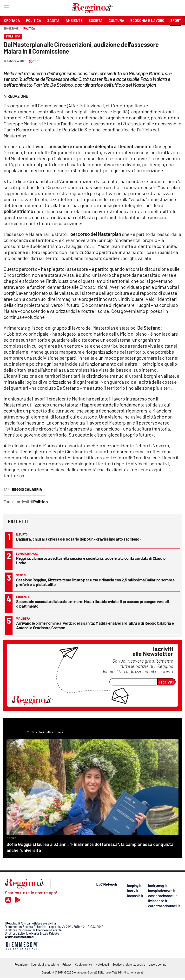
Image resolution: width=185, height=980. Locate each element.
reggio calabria (27, 489)
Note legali (102, 964)
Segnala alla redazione (45, 964)
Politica (29, 28)
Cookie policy (84, 964)
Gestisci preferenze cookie (129, 964)
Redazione (21, 964)
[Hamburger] (6, 8)
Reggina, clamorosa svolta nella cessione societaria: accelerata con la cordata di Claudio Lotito (91, 560)
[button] (176, 31)
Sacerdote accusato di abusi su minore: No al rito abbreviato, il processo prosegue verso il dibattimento (92, 604)
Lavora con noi (158, 964)
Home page (11, 28)
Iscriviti (167, 682)
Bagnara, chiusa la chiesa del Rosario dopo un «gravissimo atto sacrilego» (79, 539)
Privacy (67, 964)
